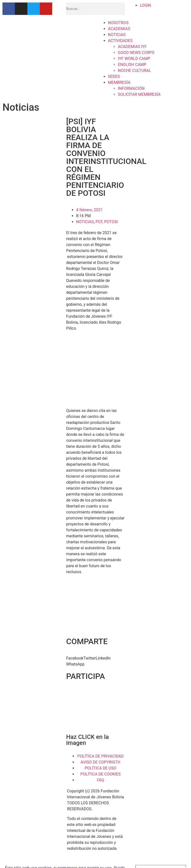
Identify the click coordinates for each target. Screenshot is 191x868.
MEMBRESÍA (119, 82)
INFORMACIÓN (131, 88)
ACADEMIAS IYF (132, 47)
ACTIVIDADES (120, 41)
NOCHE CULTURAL (134, 71)
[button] (75, 658)
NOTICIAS (117, 35)
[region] (95, 710)
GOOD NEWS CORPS (136, 53)
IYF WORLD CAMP (134, 59)
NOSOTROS (118, 23)
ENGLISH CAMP (132, 65)
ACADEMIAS (119, 29)
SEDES (114, 77)
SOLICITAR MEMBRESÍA (139, 94)
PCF (99, 222)
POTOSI (111, 222)
